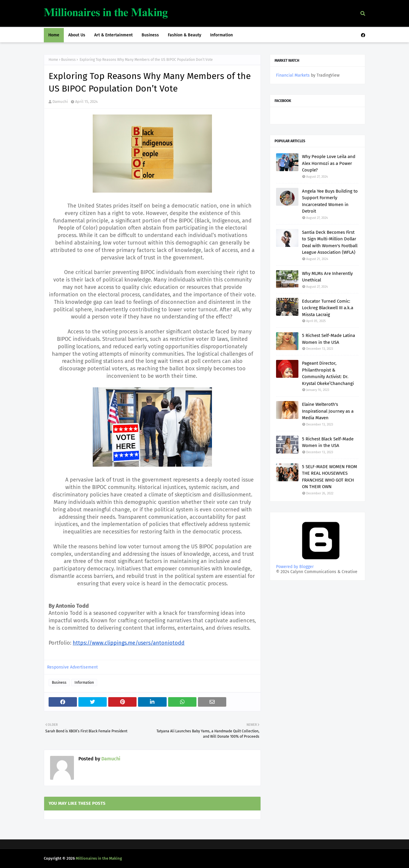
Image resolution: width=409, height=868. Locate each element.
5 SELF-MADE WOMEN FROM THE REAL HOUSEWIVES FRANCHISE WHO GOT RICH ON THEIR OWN (330, 477)
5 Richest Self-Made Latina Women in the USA (329, 339)
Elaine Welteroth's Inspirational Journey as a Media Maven (328, 411)
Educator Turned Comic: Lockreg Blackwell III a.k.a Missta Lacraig (328, 308)
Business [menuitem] (150, 35)
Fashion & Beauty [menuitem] (185, 35)
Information (84, 683)
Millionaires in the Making (99, 858)
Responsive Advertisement (72, 667)
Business (68, 60)
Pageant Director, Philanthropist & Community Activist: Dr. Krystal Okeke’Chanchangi (328, 373)
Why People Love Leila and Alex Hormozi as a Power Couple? (329, 163)
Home (53, 60)
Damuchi (60, 102)
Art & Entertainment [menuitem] (113, 35)
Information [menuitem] (221, 35)
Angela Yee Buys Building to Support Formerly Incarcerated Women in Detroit (330, 201)
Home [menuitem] (54, 35)
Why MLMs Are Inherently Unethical (327, 277)
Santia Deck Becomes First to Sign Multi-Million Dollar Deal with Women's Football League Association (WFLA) (330, 242)
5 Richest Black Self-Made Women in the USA (328, 442)
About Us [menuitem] (77, 35)
